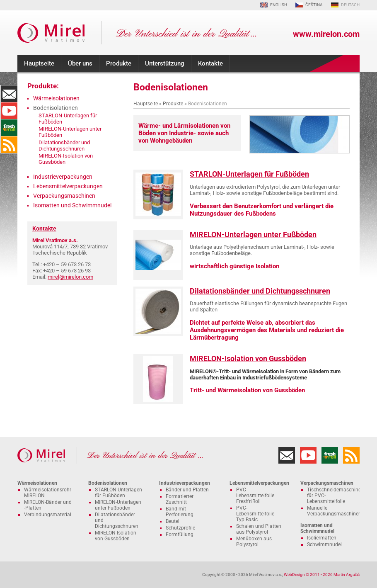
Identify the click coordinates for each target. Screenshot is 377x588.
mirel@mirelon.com (70, 277)
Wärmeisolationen (56, 98)
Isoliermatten (322, 538)
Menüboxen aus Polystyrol (254, 542)
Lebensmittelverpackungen (68, 186)
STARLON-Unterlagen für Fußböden (249, 174)
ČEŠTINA (314, 5)
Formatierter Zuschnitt (180, 499)
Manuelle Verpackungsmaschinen (334, 511)
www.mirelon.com (326, 34)
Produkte (119, 63)
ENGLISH (279, 5)
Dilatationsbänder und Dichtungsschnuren (260, 291)
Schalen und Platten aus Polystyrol (259, 529)
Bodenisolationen (108, 483)
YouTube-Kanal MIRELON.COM (9, 111)
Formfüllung (180, 535)
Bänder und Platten (187, 490)
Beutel (173, 521)
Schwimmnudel (324, 544)
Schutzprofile (180, 528)
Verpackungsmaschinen (64, 196)
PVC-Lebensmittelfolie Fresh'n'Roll (255, 496)
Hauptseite (39, 63)
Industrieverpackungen (63, 177)
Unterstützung (165, 63)
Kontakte (210, 63)
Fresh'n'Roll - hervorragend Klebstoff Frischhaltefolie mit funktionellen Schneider (9, 128)
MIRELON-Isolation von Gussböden (248, 358)
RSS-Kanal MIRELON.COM (9, 145)
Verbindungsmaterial (48, 515)
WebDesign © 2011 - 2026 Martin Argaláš (322, 575)
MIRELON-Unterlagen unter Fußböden (253, 234)
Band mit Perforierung (180, 512)
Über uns (80, 63)
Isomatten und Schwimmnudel (72, 205)
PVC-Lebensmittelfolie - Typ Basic (256, 514)
